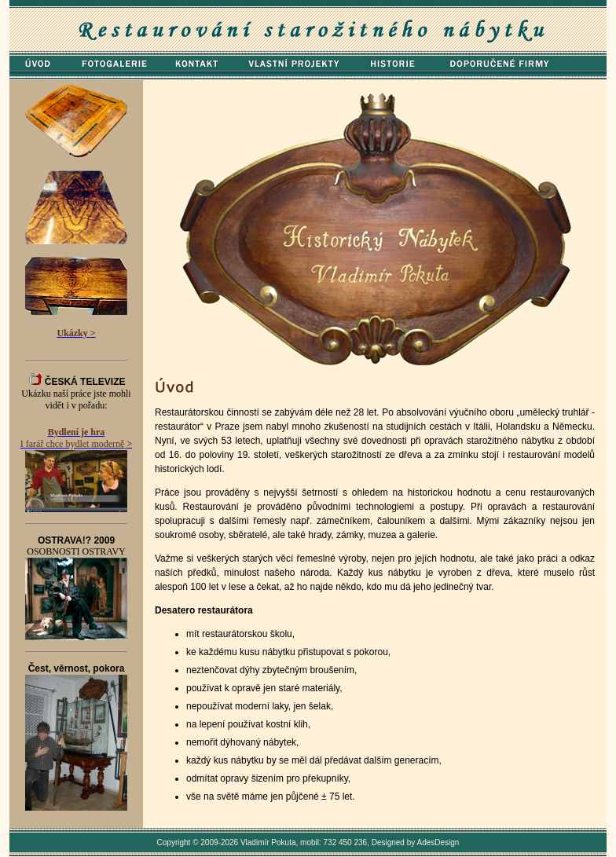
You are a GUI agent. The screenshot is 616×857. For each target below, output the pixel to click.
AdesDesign (438, 842)
